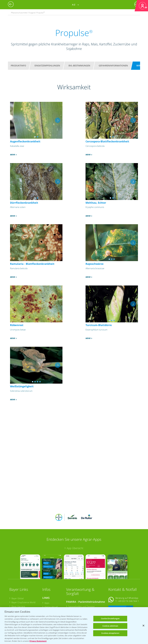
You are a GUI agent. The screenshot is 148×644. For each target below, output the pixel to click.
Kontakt (117, 590)
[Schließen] (143, 626)
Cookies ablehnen (110, 626)
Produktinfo (18, 66)
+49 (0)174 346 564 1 (128, 583)
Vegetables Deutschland (23, 604)
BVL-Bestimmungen (79, 66)
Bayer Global (17, 580)
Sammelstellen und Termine (81, 588)
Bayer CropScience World (23, 584)
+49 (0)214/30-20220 (128, 602)
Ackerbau (49, 601)
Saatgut (48, 605)
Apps (47, 584)
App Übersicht (75, 529)
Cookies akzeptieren (110, 633)
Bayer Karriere (18, 588)
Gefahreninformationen (113, 66)
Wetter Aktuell (51, 588)
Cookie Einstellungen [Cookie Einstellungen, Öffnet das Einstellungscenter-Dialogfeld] (110, 618)
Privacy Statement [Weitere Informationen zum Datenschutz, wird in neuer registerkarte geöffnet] (38, 641)
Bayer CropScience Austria (24, 592)
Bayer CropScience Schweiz (24, 596)
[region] (74, 626)
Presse (15, 600)
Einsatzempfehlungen (47, 66)
